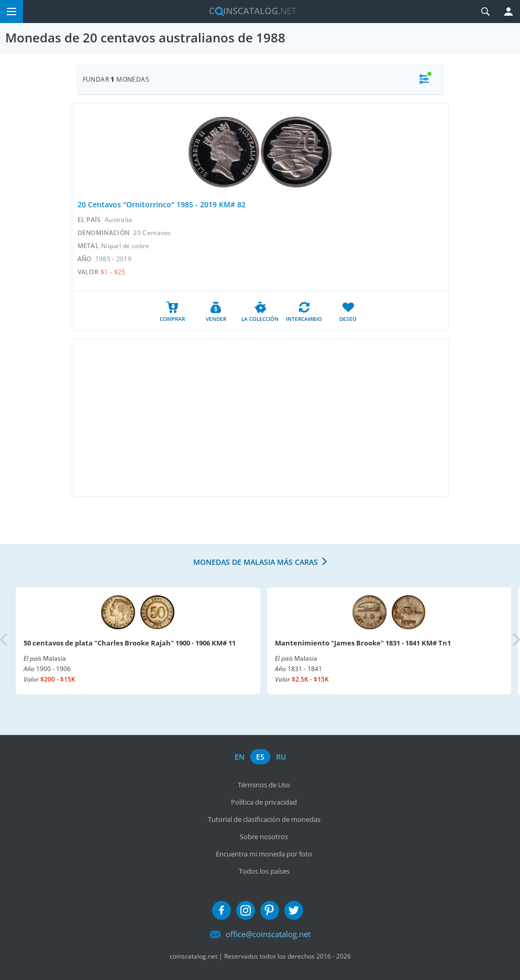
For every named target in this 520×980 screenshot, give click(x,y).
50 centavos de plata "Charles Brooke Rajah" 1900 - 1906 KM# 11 (130, 643)
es (260, 757)
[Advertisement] (260, 418)
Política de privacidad (264, 802)
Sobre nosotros (264, 837)
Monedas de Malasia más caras (256, 562)
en (240, 757)
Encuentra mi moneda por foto (264, 854)
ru (281, 757)
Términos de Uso (264, 785)
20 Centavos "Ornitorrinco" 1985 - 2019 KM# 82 (162, 204)
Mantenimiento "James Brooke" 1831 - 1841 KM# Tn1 (363, 643)
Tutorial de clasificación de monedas (264, 819)
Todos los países (264, 871)
